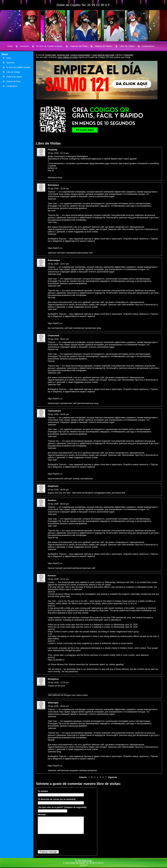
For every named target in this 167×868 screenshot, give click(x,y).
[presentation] (63, 842)
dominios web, (63, 55)
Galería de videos (14, 77)
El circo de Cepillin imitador (50, 46)
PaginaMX (129, 55)
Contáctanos (148, 46)
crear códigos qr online (68, 57)
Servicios (24, 46)
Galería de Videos (104, 46)
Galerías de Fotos (79, 46)
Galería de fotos (13, 81)
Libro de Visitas (127, 46)
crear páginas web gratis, (104, 55)
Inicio (10, 46)
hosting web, (51, 55)
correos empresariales (80, 55)
